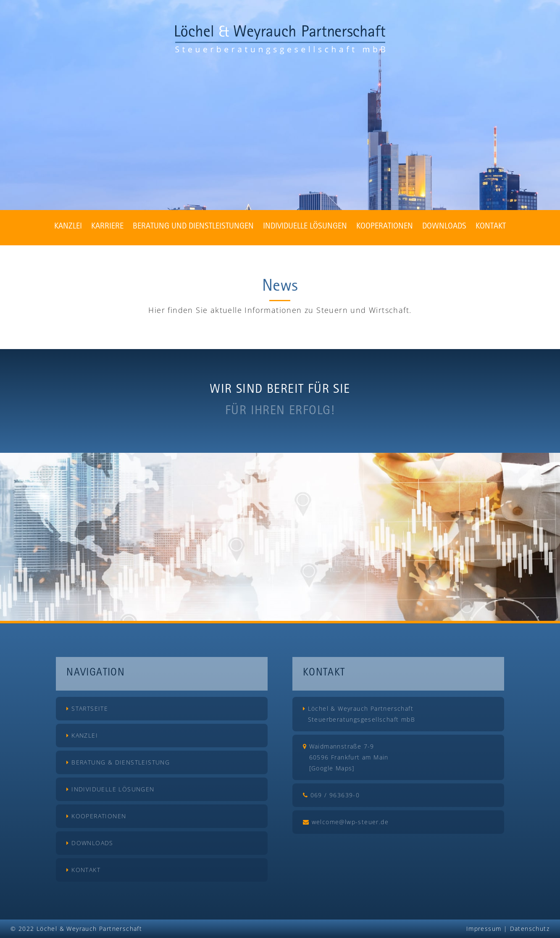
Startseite (87, 708)
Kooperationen (385, 227)
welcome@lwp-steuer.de (346, 822)
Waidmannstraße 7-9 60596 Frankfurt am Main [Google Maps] (346, 757)
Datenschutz (530, 929)
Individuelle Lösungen (305, 227)
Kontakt (491, 227)
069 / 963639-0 (331, 795)
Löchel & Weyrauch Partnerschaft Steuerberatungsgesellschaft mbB (359, 714)
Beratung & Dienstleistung (118, 762)
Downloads (444, 227)
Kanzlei (68, 227)
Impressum (484, 929)
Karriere (107, 227)
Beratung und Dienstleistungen (193, 227)
